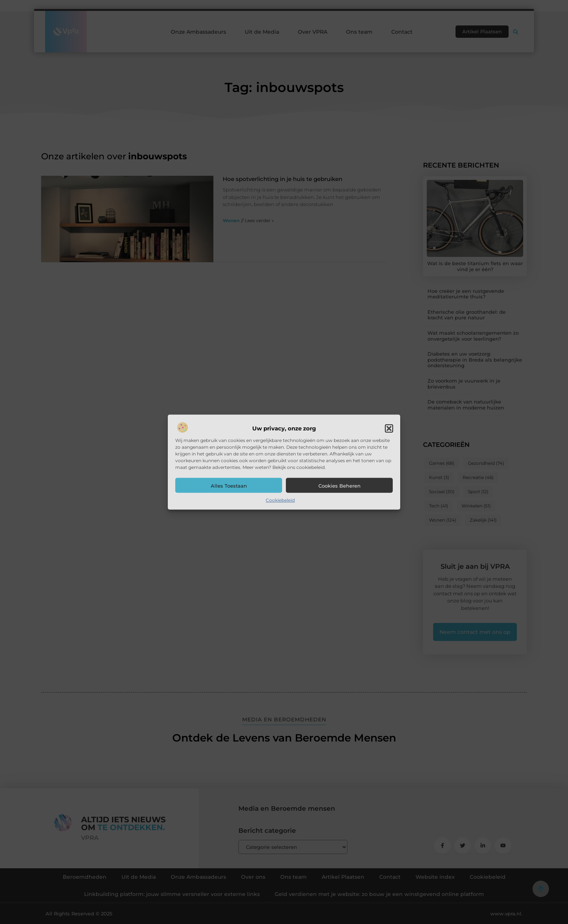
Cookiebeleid (280, 500)
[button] (389, 429)
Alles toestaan (229, 486)
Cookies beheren (339, 486)
